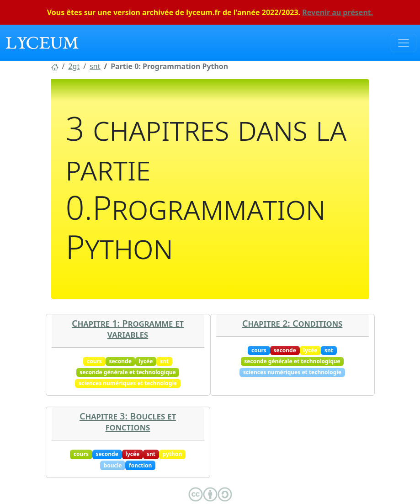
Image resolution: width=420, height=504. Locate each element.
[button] (55, 66)
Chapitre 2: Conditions (292, 323)
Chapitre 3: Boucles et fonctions (128, 422)
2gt (74, 66)
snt (95, 66)
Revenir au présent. (338, 12)
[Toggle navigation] (404, 43)
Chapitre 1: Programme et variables (128, 329)
